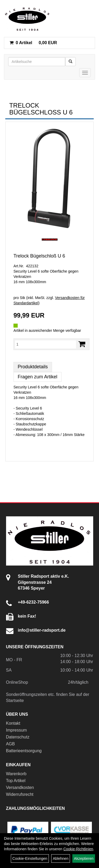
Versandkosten (20, 787)
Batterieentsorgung (24, 751)
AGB (11, 744)
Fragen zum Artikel (37, 377)
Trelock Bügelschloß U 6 (39, 256)
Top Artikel (16, 781)
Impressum (16, 730)
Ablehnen (61, 858)
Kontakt (13, 723)
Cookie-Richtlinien (78, 849)
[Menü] (85, 73)
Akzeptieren (84, 858)
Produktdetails (33, 367)
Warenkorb (16, 774)
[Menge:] (46, 344)
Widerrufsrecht (20, 794)
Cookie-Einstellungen (30, 858)
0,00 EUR (33, 43)
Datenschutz (18, 737)
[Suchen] (70, 62)
